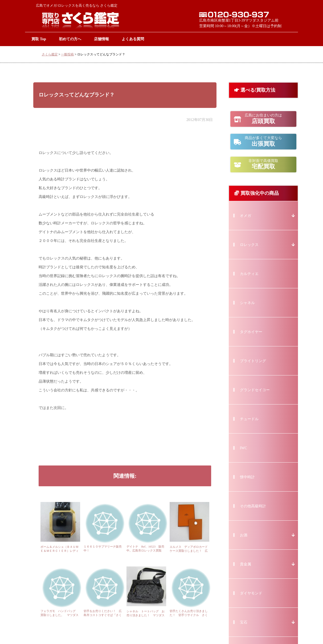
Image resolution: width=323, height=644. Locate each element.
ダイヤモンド (251, 593)
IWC (244, 448)
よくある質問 (133, 39)
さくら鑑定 (50, 54)
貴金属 (246, 564)
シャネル (247, 303)
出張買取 (263, 141)
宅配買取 (263, 164)
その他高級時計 (253, 506)
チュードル (249, 419)
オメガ (246, 216)
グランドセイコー (255, 390)
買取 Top (39, 39)
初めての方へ (70, 39)
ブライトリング (253, 361)
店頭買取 (263, 119)
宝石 (244, 622)
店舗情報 (101, 39)
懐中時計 (247, 477)
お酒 (244, 535)
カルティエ (249, 274)
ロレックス (249, 245)
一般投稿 (67, 54)
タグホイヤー (251, 332)
